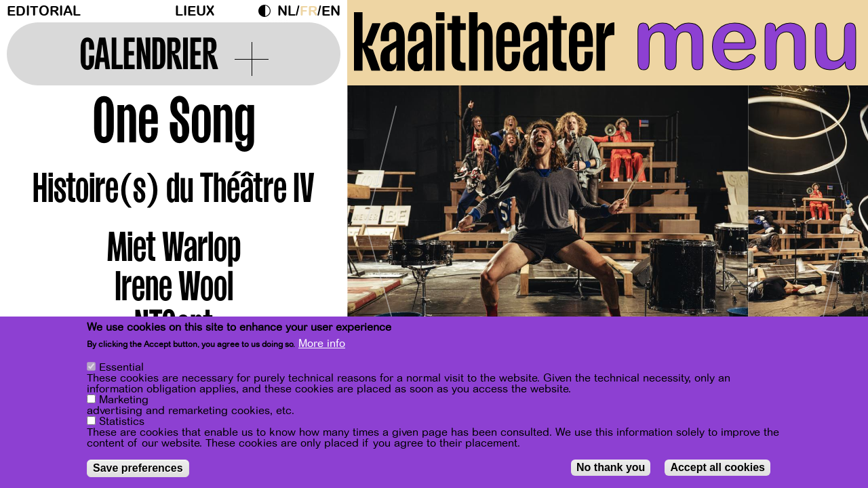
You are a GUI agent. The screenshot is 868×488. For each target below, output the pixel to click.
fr (309, 11)
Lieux (195, 11)
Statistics (122, 422)
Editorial (44, 11)
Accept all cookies (717, 467)
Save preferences (138, 468)
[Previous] (381, 220)
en (331, 11)
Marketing (124, 400)
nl (287, 11)
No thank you (611, 467)
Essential (121, 367)
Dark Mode (268, 11)
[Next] (834, 220)
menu (747, 41)
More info (322, 344)
